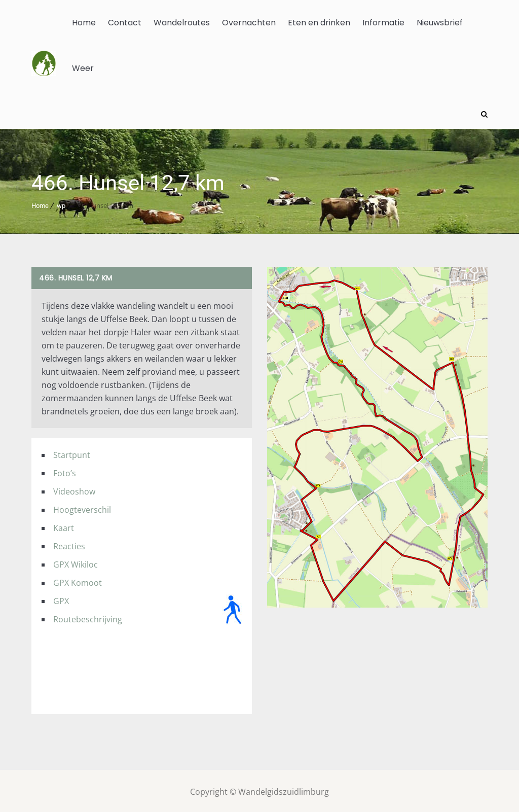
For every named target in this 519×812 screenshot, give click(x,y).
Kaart (64, 526)
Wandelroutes (182, 23)
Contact (125, 23)
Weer (83, 68)
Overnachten (249, 23)
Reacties (69, 544)
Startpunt (72, 453)
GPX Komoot (78, 581)
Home (84, 23)
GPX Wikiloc (76, 562)
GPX (61, 599)
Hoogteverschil (82, 508)
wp (61, 204)
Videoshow (74, 489)
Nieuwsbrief (440, 23)
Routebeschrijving (88, 617)
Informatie (383, 23)
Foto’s (65, 471)
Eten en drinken (319, 23)
